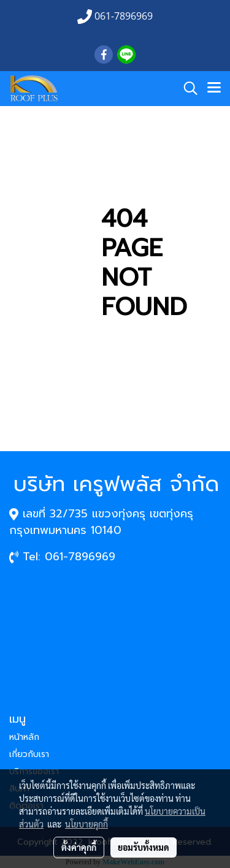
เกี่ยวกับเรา (29, 754)
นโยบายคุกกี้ (86, 824)
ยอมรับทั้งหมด (144, 847)
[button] (186, 88)
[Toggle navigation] (214, 88)
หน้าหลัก (24, 737)
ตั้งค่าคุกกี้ (79, 847)
